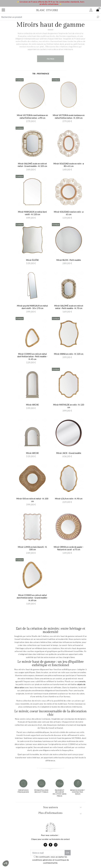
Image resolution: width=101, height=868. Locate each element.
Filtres (51, 59)
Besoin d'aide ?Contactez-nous (78, 792)
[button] (6, 863)
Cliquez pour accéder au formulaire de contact (50, 839)
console (82, 681)
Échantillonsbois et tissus (41, 791)
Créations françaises (23, 791)
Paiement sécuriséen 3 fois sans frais (60, 793)
